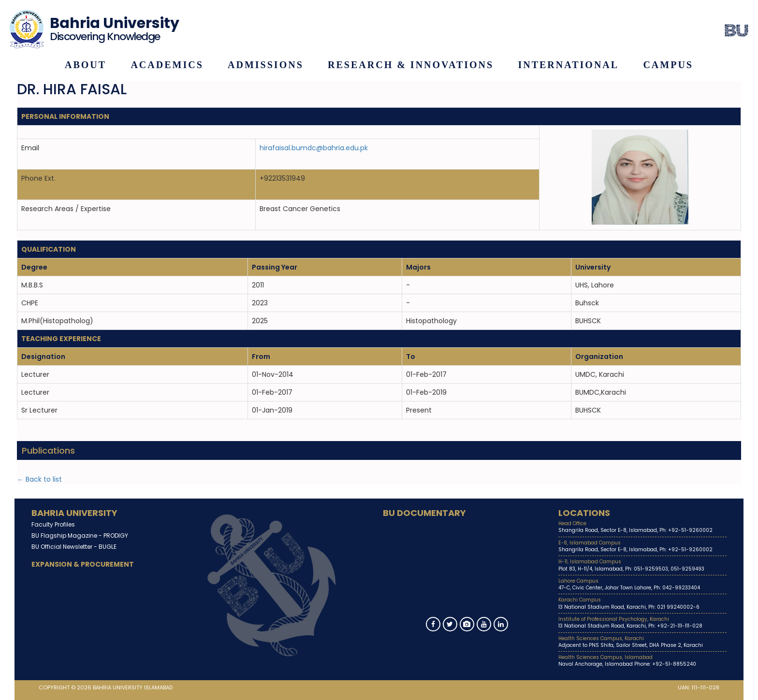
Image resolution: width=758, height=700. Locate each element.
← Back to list (39, 479)
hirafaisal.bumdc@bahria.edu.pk (314, 148)
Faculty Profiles (53, 524)
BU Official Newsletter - (74, 547)
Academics (167, 65)
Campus (668, 65)
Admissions (266, 65)
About (86, 65)
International (568, 65)
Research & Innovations (411, 65)
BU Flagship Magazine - (80, 536)
